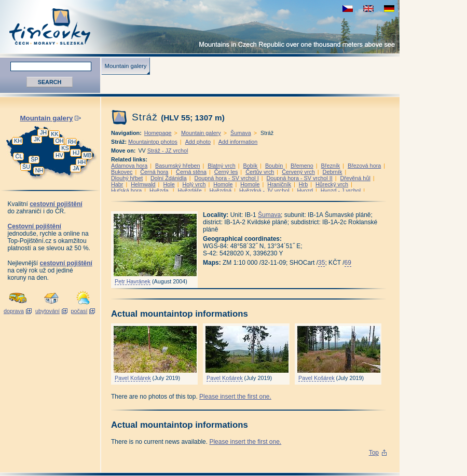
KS (65, 148)
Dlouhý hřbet (127, 178)
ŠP (34, 159)
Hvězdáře (190, 191)
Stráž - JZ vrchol (168, 151)
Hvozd (305, 191)
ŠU (26, 167)
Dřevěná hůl (355, 178)
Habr (117, 184)
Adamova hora (129, 166)
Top (374, 453)
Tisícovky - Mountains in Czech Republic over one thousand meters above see (200, 27)
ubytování (47, 311)
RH (72, 142)
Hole (169, 184)
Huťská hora (126, 191)
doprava (14, 311)
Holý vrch (194, 184)
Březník (331, 166)
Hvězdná (221, 191)
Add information (238, 142)
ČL (19, 156)
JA (76, 168)
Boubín (274, 166)
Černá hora (154, 172)
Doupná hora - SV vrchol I (226, 178)
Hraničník (279, 184)
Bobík (251, 166)
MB (87, 155)
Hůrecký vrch (332, 184)
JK (37, 139)
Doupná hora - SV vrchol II (300, 178)
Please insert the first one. (235, 397)
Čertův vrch (260, 172)
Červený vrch (298, 172)
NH (39, 170)
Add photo (198, 142)
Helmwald (143, 184)
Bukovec (122, 172)
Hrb (303, 184)
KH (18, 141)
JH (43, 132)
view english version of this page (368, 9)
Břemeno (302, 166)
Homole (223, 184)
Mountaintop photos (153, 142)
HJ (76, 153)
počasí (79, 311)
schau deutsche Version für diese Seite (389, 9)
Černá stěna (191, 172)
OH (59, 141)
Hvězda (160, 191)
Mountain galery (125, 66)
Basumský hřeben (177, 166)
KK (54, 134)
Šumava (241, 133)
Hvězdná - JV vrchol (264, 191)
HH (82, 162)
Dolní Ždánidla (169, 178)
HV (59, 155)
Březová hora (364, 166)
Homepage (158, 133)
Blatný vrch (221, 166)
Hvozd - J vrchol (341, 191)
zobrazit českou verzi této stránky (348, 9)
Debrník (333, 172)
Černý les (226, 172)
